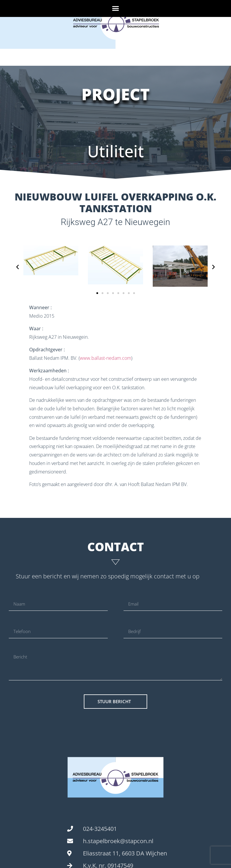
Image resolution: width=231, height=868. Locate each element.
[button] (116, 8)
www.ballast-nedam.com (105, 358)
